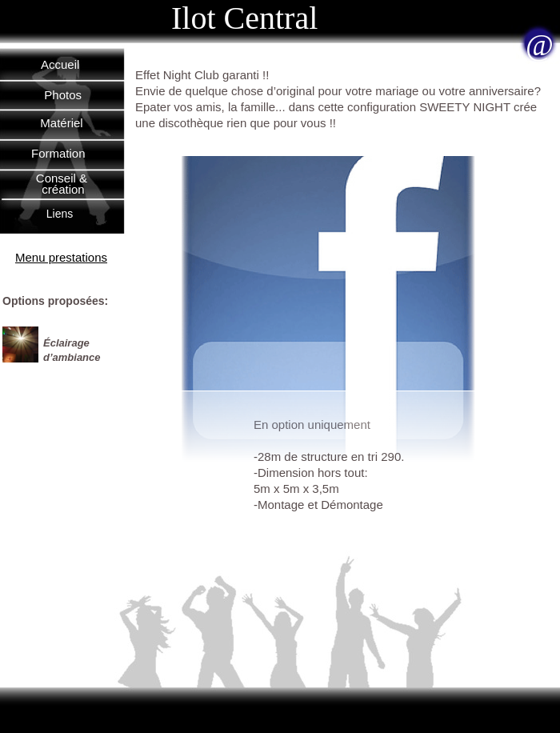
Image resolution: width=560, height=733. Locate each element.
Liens (60, 214)
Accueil (60, 64)
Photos (63, 95)
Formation (58, 153)
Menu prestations (61, 257)
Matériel (61, 123)
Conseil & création (63, 184)
